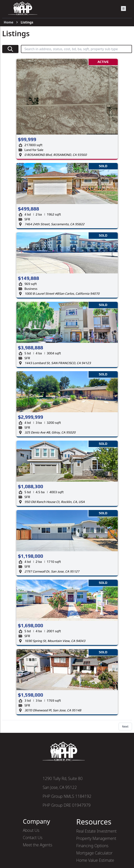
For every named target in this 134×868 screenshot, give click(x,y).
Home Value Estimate (95, 860)
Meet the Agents (38, 845)
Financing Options (92, 846)
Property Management (96, 838)
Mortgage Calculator (94, 853)
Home (9, 22)
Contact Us (33, 838)
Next (125, 726)
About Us (31, 830)
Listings (27, 22)
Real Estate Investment (96, 831)
